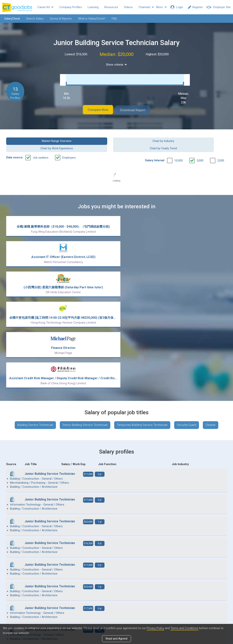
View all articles (117, 602)
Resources (111, 7)
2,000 (221, 152)
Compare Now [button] (95, 109)
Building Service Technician (32, 302)
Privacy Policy (156, 628)
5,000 (200, 152)
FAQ (113, 19)
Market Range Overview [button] (32, 140)
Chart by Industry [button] (88, 140)
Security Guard (189, 302)
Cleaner (214, 302)
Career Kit (45, 7)
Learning (93, 7)
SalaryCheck (11, 19)
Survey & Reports (59, 19)
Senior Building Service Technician (84, 302)
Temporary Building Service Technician (143, 302)
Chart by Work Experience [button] (145, 140)
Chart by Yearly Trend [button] (201, 140)
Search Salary (33, 19)
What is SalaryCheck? (90, 19)
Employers (69, 149)
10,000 (179, 152)
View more (116, 523)
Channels (146, 7)
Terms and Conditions (185, 628)
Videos (128, 7)
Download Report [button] (136, 109)
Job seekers (41, 149)
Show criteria (117, 64)
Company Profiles (71, 7)
